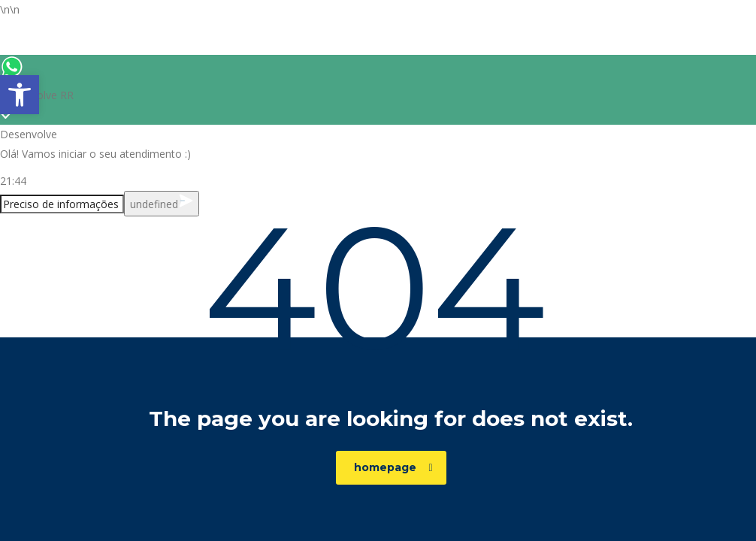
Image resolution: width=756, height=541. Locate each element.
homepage (393, 467)
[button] (20, 95)
